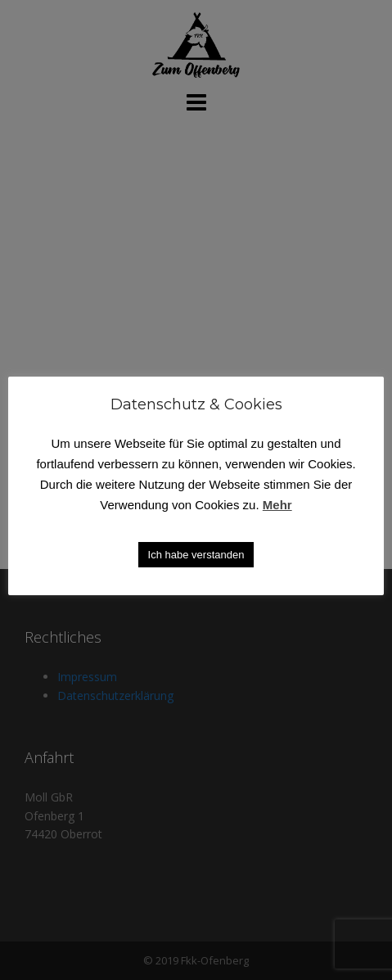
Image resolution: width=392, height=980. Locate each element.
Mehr (277, 505)
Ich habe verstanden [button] (196, 555)
